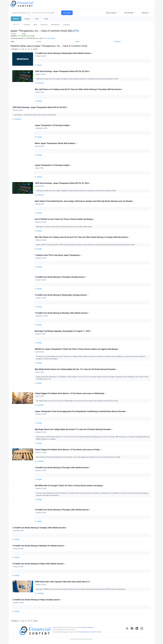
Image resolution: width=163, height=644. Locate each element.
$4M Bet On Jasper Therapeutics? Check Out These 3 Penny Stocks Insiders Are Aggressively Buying (77, 349)
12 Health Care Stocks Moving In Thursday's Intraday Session (61, 277)
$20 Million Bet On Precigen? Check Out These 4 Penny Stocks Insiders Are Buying (69, 486)
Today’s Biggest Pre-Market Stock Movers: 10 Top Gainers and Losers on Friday (68, 450)
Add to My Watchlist (49, 38)
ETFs (37, 19)
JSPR (75, 31)
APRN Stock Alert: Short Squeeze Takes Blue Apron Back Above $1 (63, 582)
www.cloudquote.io (88, 627)
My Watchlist (129, 13)
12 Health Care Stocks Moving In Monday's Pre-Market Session (39, 546)
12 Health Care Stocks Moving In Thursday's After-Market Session (63, 468)
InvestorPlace (40, 83)
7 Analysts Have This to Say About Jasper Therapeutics (58, 255)
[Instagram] (142, 631)
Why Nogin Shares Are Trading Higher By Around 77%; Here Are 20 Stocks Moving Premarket (74, 429)
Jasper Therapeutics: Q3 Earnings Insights (53, 125)
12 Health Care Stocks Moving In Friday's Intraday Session (37, 600)
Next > (36, 49)
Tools (46, 19)
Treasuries (66, 25)
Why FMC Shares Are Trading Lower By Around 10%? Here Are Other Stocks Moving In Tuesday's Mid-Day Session (82, 237)
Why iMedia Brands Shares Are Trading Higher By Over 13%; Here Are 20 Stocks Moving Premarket (76, 369)
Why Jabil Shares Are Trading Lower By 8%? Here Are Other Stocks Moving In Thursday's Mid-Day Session (79, 89)
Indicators (145, 13)
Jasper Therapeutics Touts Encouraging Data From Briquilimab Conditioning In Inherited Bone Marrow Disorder (81, 411)
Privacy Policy (83, 632)
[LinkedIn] (137, 631)
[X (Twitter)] (127, 631)
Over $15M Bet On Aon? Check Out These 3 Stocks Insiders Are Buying (65, 219)
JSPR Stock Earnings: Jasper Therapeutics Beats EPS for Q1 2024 (63, 183)
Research (117, 41)
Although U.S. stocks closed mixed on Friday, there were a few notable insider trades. (64, 227)
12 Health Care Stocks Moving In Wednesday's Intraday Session (62, 295)
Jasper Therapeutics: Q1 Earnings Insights (53, 165)
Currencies (44, 25)
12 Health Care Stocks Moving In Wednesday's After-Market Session (64, 53)
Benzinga (40, 65)
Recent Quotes (111, 13)
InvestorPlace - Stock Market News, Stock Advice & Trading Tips (35, 115)
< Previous (15, 49)
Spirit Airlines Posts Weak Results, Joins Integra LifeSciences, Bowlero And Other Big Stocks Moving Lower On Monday (84, 201)
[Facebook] (132, 631)
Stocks (27, 19)
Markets (16, 19)
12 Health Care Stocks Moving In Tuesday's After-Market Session (40, 528)
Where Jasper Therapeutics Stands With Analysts (56, 143)
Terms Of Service (96, 632)
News (35, 25)
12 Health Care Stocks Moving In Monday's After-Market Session (62, 313)
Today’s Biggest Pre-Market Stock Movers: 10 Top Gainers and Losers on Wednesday (70, 393)
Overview (27, 25)
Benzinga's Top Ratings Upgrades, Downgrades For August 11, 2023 (63, 331)
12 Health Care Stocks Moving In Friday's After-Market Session (39, 564)
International (55, 25)
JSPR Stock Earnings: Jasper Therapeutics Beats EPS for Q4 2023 (40, 107)
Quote (39, 41)
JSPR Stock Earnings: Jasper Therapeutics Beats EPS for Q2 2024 (63, 71)
